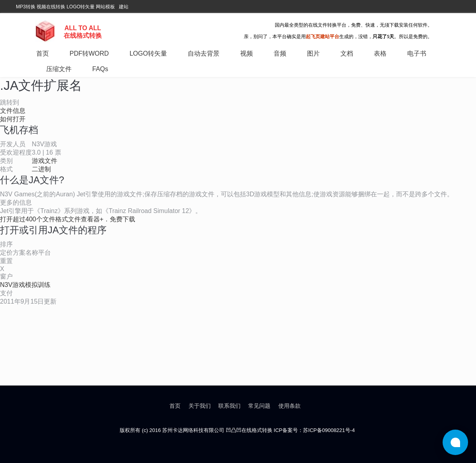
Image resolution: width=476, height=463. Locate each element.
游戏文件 (45, 161)
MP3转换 (26, 7)
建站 (124, 7)
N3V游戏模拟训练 (25, 285)
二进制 (41, 169)
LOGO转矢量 (81, 7)
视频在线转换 (51, 7)
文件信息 (13, 111)
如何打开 (13, 119)
